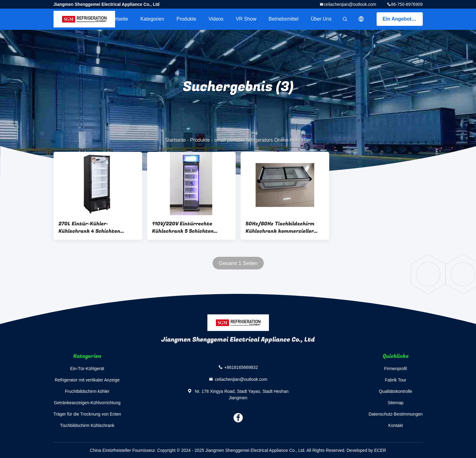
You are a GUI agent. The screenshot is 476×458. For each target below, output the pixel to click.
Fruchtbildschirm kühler (87, 391)
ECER (380, 450)
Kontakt (396, 425)
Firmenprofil (396, 369)
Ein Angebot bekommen (403, 19)
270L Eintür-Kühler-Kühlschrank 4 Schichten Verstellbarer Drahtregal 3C (93, 227)
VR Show (246, 19)
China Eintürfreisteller (110, 450)
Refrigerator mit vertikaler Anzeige (87, 380)
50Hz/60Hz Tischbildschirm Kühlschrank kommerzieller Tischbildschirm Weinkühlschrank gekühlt (280, 227)
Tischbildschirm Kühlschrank (87, 425)
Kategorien (152, 19)
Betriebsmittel (284, 19)
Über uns (321, 19)
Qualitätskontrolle (395, 391)
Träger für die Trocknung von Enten (87, 414)
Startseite (118, 19)
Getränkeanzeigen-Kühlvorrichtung (87, 403)
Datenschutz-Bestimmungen (396, 414)
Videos (216, 19)
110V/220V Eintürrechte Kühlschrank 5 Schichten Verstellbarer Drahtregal (183, 227)
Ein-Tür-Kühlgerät (87, 369)
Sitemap (396, 403)
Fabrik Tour (396, 380)
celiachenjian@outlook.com (350, 4)
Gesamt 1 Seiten (238, 263)
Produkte (186, 19)
